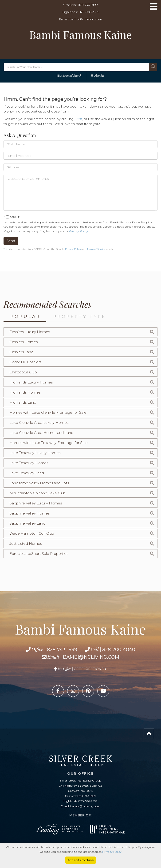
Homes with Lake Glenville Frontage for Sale (48, 412)
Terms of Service (96, 249)
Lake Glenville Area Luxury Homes (39, 423)
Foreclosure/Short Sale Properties (39, 554)
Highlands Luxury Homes (31, 382)
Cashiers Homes (24, 342)
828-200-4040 (119, 650)
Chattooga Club (23, 372)
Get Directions (89, 669)
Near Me (99, 75)
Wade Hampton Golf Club (32, 533)
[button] (153, 67)
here (78, 119)
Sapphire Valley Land (27, 523)
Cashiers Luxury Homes (30, 332)
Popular (26, 316)
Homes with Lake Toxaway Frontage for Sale (49, 443)
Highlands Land (23, 402)
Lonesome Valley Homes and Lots (39, 483)
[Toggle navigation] (154, 7)
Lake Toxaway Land (27, 473)
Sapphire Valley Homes (29, 513)
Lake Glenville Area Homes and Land (41, 433)
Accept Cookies (80, 860)
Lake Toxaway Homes (29, 463)
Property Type (80, 316)
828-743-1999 (88, 5)
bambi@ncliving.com (86, 19)
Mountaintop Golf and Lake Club (37, 493)
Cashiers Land (21, 352)
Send (11, 241)
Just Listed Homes (26, 543)
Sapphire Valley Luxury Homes (36, 503)
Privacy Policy (79, 231)
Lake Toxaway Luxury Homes (35, 453)
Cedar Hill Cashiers (25, 362)
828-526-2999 (89, 12)
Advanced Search (71, 75)
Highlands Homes (25, 392)
